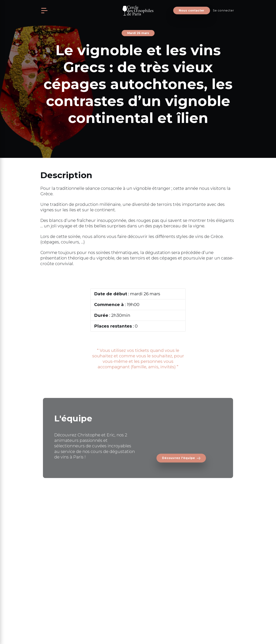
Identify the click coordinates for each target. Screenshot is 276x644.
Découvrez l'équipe (178, 458)
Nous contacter (192, 10)
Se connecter (224, 10)
